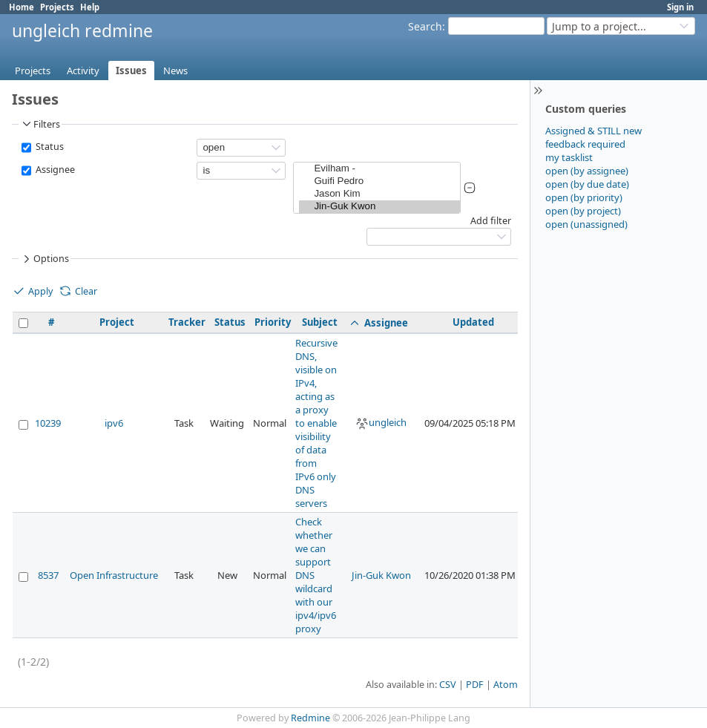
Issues (131, 70)
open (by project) (583, 211)
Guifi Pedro (379, 181)
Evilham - (379, 169)
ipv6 (114, 423)
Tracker (187, 322)
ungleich (381, 422)
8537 (48, 575)
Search (425, 26)
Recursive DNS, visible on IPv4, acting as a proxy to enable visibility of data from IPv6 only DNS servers (316, 423)
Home (22, 7)
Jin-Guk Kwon (379, 207)
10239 (48, 423)
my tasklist (569, 157)
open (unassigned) (586, 224)
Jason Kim (379, 194)
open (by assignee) (587, 171)
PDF (475, 685)
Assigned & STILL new (593, 131)
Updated (473, 322)
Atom (506, 685)
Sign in (680, 7)
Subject (320, 322)
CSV (448, 685)
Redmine (310, 718)
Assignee (54, 170)
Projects (57, 7)
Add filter (491, 221)
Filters (40, 124)
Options (45, 259)
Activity (83, 70)
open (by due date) (587, 184)
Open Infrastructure (114, 575)
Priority (273, 322)
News (175, 70)
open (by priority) (584, 197)
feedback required (585, 144)
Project (117, 322)
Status (49, 147)
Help (90, 7)
